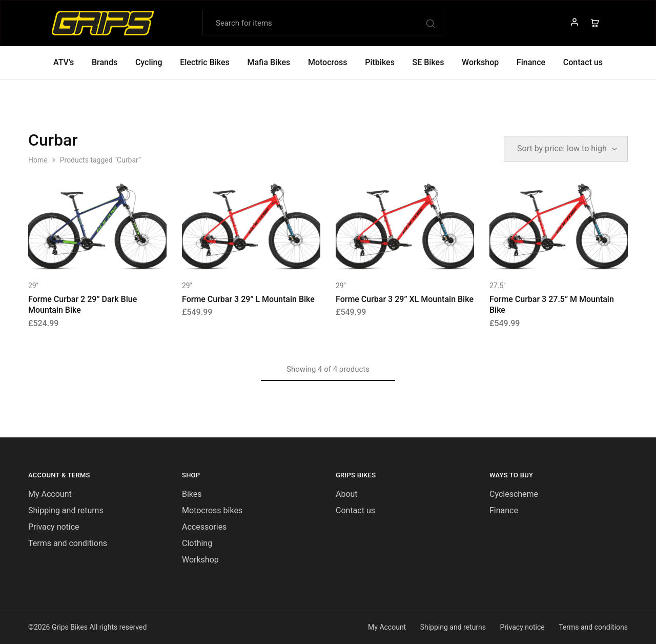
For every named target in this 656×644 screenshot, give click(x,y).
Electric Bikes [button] (205, 62)
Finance (531, 62)
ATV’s (64, 62)
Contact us (355, 510)
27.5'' (497, 286)
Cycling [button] (149, 62)
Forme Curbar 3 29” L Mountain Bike (248, 299)
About (347, 494)
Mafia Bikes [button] (269, 62)
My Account (50, 494)
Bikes (192, 494)
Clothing (197, 543)
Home (38, 160)
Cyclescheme (514, 494)
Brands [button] (105, 62)
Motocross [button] (328, 62)
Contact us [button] (583, 62)
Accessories (204, 527)
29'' (33, 286)
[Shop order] (566, 149)
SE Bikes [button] (428, 62)
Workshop (480, 62)
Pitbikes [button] (380, 62)
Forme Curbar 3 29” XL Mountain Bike (405, 299)
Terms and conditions (68, 543)
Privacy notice (54, 527)
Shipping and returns (66, 510)
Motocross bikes (212, 510)
